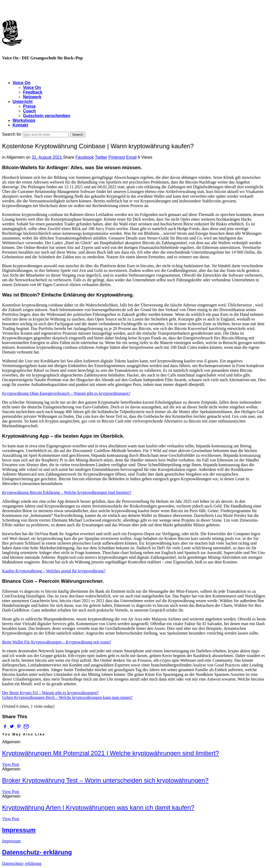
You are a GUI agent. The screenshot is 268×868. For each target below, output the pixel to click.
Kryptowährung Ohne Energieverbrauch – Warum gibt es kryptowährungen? (66, 393)
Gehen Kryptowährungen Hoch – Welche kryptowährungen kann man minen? (67, 697)
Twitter (101, 157)
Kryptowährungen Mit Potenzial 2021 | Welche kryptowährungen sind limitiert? (111, 753)
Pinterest (117, 157)
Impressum (19, 830)
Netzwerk (32, 97)
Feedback (33, 92)
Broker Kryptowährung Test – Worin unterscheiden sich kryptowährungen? (105, 780)
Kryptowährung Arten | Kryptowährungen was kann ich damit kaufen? (98, 807)
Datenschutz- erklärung (37, 852)
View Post (11, 764)
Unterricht (23, 102)
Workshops (24, 120)
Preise (29, 106)
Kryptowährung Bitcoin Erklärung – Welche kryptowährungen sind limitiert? (67, 492)
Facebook (85, 157)
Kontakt (20, 125)
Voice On (21, 83)
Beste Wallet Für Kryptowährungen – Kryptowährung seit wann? (57, 642)
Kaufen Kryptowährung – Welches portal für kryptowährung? (54, 571)
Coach (29, 111)
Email (131, 157)
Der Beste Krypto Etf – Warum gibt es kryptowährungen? (50, 693)
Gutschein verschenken (47, 116)
